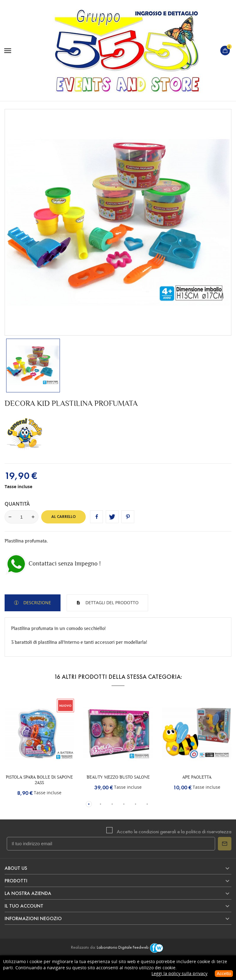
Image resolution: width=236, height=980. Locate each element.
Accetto (224, 974)
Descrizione (37, 603)
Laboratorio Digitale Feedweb (131, 947)
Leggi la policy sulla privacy (179, 973)
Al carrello (64, 517)
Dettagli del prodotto (111, 603)
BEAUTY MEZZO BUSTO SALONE (118, 777)
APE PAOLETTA (197, 777)
